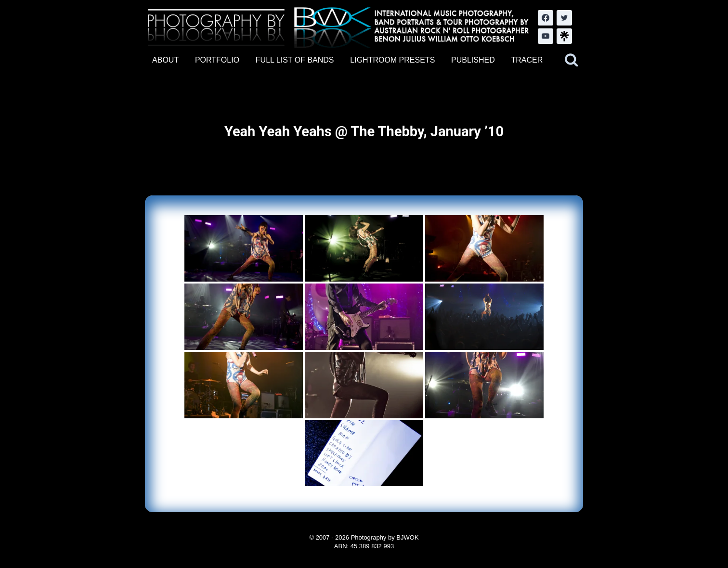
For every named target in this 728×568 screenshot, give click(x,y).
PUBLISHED (473, 60)
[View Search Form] (572, 60)
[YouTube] (546, 36)
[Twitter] (564, 18)
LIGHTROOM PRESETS (392, 60)
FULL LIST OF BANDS (295, 60)
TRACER (527, 60)
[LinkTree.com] (564, 36)
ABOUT (165, 60)
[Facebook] (546, 18)
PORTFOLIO (217, 60)
